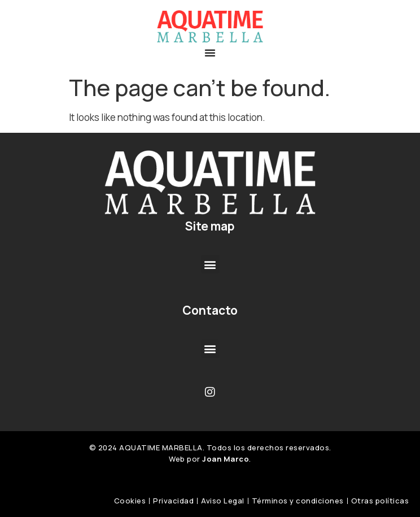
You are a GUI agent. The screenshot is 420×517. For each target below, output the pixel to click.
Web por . (210, 459)
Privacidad (173, 501)
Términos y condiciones (298, 501)
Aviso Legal (223, 501)
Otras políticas (380, 501)
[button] (210, 53)
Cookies (130, 501)
